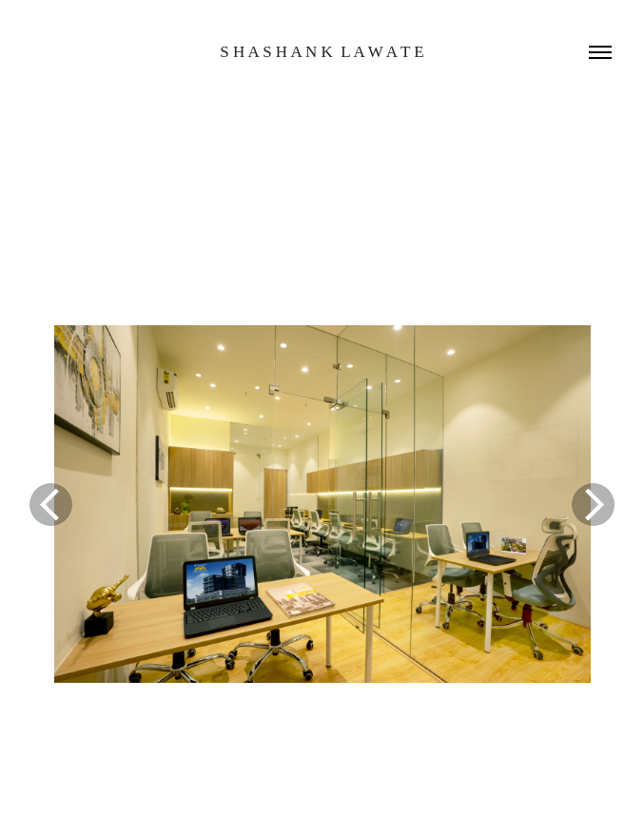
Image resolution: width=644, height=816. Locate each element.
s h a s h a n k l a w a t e (322, 52)
